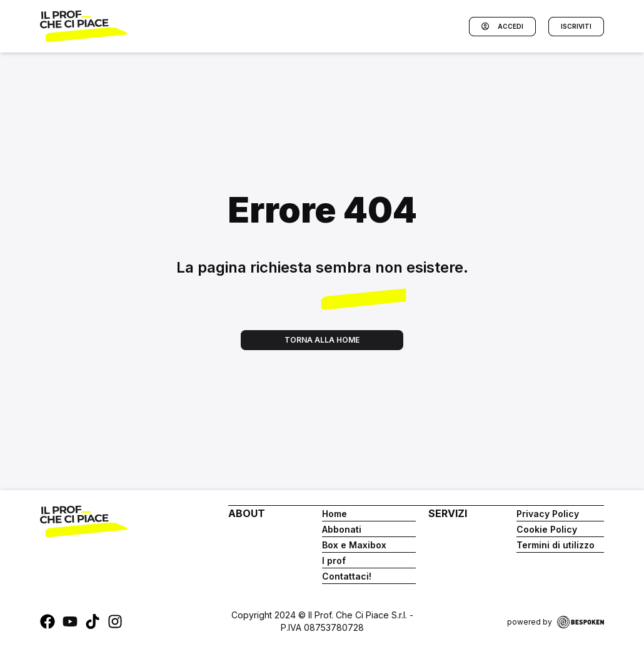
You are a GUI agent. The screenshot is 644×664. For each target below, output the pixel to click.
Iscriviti (576, 26)
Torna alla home (322, 340)
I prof (334, 561)
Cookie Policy (547, 529)
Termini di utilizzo (556, 545)
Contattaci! (347, 576)
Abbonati (342, 529)
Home (335, 514)
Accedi (502, 27)
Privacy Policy (548, 514)
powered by (556, 622)
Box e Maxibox (354, 545)
